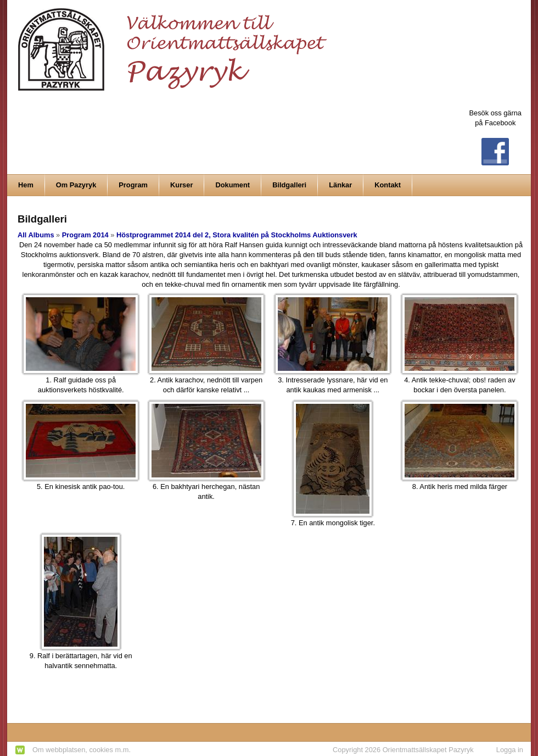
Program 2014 (85, 235)
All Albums (36, 235)
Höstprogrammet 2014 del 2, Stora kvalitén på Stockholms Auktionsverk (237, 235)
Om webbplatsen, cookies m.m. (82, 750)
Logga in (510, 750)
